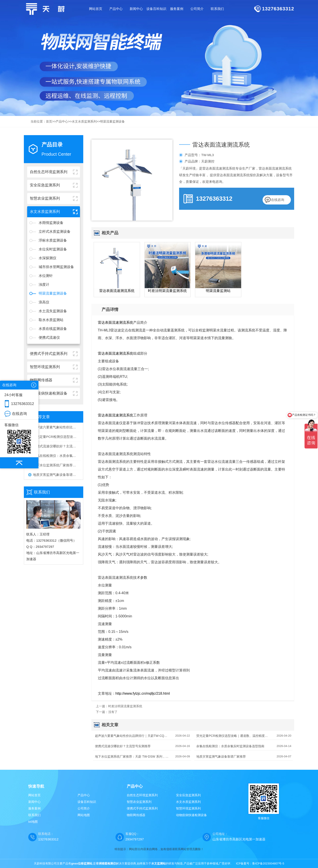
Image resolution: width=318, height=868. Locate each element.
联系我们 (34, 815)
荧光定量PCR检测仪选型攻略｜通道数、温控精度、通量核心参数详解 (57, 437)
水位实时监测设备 (53, 249)
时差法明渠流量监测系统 (125, 706)
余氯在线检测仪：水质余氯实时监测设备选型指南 (57, 456)
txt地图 (33, 822)
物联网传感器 (136, 815)
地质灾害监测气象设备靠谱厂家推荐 (57, 475)
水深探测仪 (47, 258)
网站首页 (96, 9)
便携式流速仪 (49, 338)
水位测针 (46, 276)
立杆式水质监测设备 (55, 232)
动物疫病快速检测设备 (191, 815)
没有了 (113, 712)
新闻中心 (34, 802)
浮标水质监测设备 (53, 240)
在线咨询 (278, 200)
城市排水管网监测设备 (56, 267)
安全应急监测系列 (188, 795)
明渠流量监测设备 (112, 121)
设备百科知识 (87, 802)
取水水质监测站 (51, 320)
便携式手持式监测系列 (142, 808)
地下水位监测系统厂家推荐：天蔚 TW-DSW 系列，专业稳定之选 (57, 465)
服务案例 (34, 808)
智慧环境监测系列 (188, 808)
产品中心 (62, 121)
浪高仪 (44, 302)
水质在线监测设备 (53, 329)
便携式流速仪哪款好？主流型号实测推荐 (57, 446)
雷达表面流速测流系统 (115, 322)
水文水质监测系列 (84, 121)
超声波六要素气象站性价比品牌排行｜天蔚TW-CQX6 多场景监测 (57, 427)
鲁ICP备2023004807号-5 (268, 863)
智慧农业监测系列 (139, 802)
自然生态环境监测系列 (142, 795)
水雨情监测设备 (51, 223)
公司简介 (84, 808)
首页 (49, 121)
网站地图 (84, 815)
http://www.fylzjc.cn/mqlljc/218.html (143, 693)
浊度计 (44, 285)
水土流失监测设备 (53, 311)
